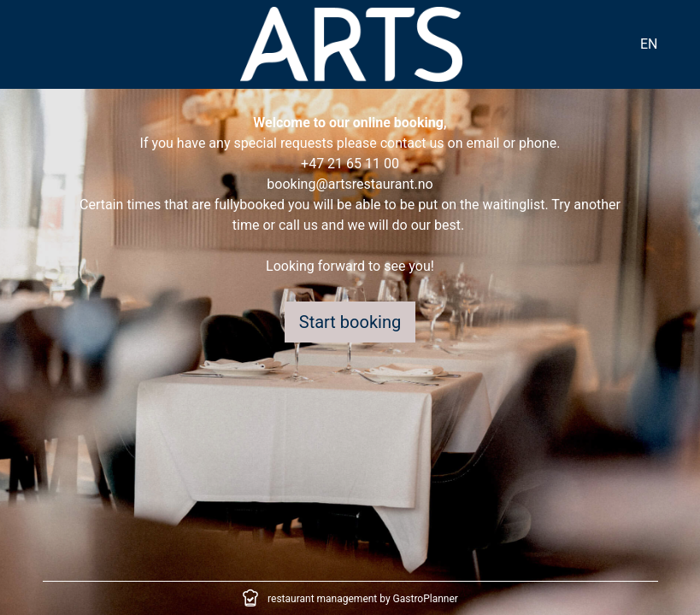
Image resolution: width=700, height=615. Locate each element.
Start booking (350, 322)
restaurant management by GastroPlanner (363, 599)
